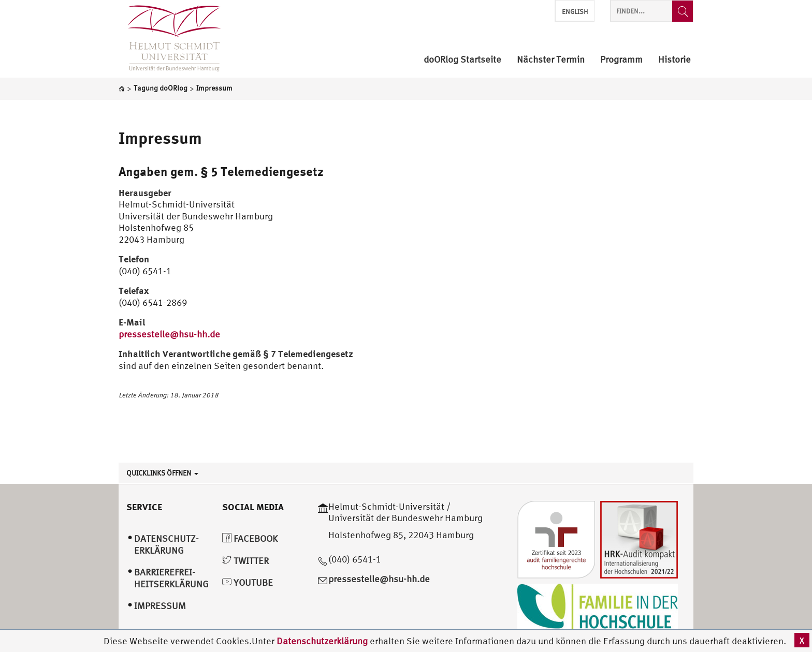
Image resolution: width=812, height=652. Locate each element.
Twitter (245, 561)
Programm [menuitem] (621, 60)
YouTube (248, 582)
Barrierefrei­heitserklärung (171, 578)
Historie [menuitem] (675, 60)
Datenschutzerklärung (322, 641)
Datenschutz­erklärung (166, 544)
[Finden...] (683, 11)
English (575, 12)
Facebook (250, 538)
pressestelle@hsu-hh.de (169, 334)
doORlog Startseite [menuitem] (462, 60)
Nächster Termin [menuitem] (551, 60)
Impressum (160, 138)
